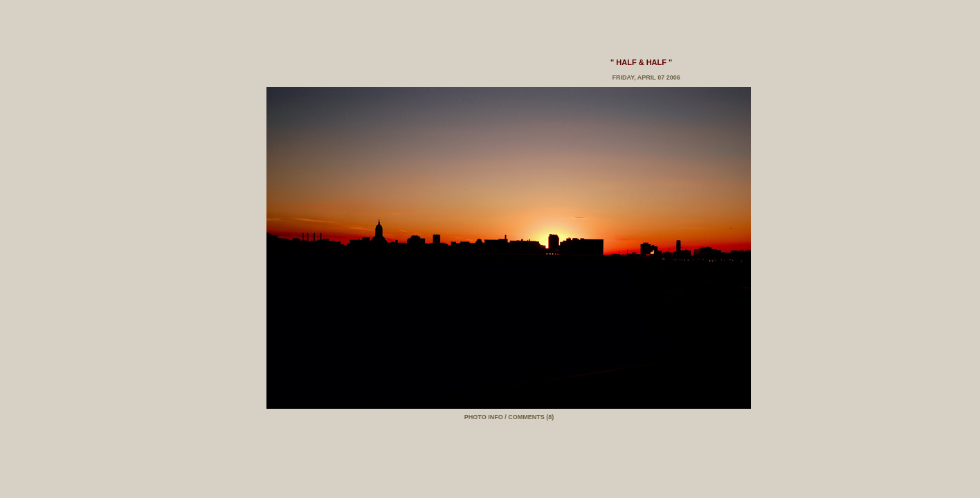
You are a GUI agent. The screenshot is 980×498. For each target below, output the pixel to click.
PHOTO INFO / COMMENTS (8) (509, 417)
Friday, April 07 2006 (645, 77)
